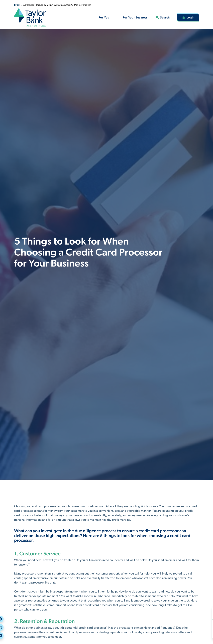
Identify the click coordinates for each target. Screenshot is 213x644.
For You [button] (104, 17)
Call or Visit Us (202, 623)
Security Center (202, 610)
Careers (198, 616)
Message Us (200, 629)
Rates (196, 635)
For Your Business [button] (135, 17)
